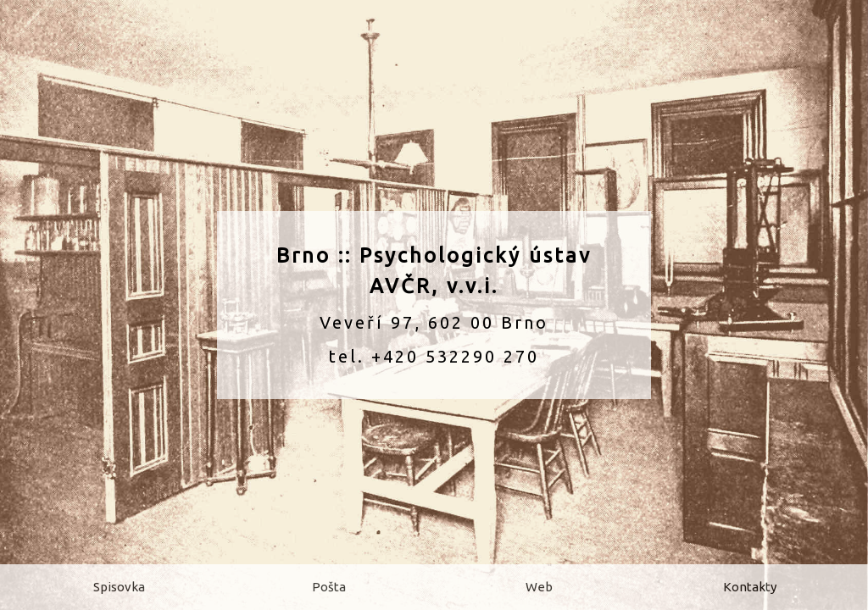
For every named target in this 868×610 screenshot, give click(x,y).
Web (539, 587)
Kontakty (750, 587)
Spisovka (119, 587)
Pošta (329, 587)
